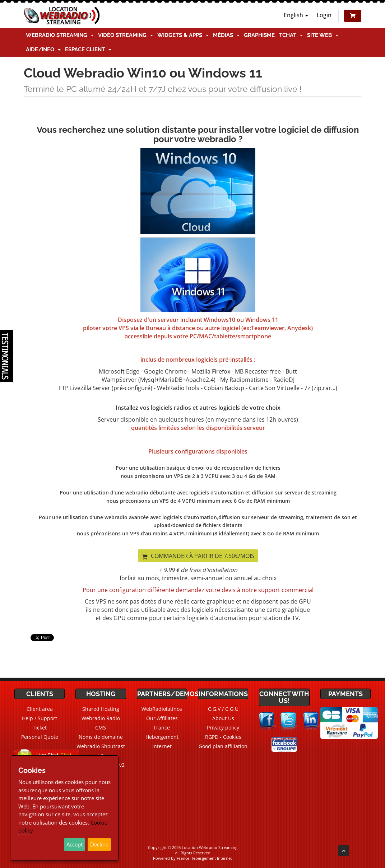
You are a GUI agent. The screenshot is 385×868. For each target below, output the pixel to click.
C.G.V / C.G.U (223, 709)
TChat (291, 35)
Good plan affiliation (223, 746)
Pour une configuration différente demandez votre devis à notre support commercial (198, 590)
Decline (99, 844)
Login (324, 15)
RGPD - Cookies (223, 737)
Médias (226, 35)
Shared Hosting (101, 709)
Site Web (323, 35)
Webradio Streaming (60, 35)
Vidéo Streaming (126, 35)
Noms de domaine (101, 737)
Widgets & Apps (183, 35)
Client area (40, 709)
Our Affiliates (162, 718)
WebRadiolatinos (162, 709)
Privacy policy (223, 728)
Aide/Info (43, 50)
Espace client (88, 50)
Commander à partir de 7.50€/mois (198, 556)
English (296, 15)
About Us (223, 718)
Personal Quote (40, 737)
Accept (75, 844)
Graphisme (259, 35)
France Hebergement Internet (162, 737)
